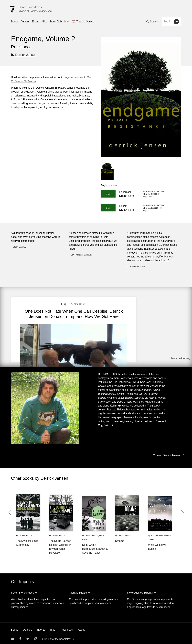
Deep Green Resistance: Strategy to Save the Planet (95, 546)
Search (154, 22)
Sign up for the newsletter (57, 637)
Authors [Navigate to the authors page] (25, 22)
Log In (168, 21)
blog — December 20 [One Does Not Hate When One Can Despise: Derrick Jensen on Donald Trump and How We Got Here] (67, 304)
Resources (67, 627)
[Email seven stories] (13, 637)
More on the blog (181, 356)
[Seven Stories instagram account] (36, 637)
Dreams (119, 539)
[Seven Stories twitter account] (28, 637)
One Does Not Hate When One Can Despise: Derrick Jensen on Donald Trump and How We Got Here (67, 316)
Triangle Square (78, 590)
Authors (28, 627)
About (81, 627)
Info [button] (66, 22)
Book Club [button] (56, 22)
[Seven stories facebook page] (20, 637)
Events (41, 627)
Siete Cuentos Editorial (140, 590)
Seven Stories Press (30, 7)
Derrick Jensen (26, 55)
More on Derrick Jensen (166, 453)
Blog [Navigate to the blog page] (45, 22)
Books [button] (15, 22)
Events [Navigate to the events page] (36, 22)
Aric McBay (156, 533)
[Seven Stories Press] (12, 9)
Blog (53, 627)
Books (15, 627)
